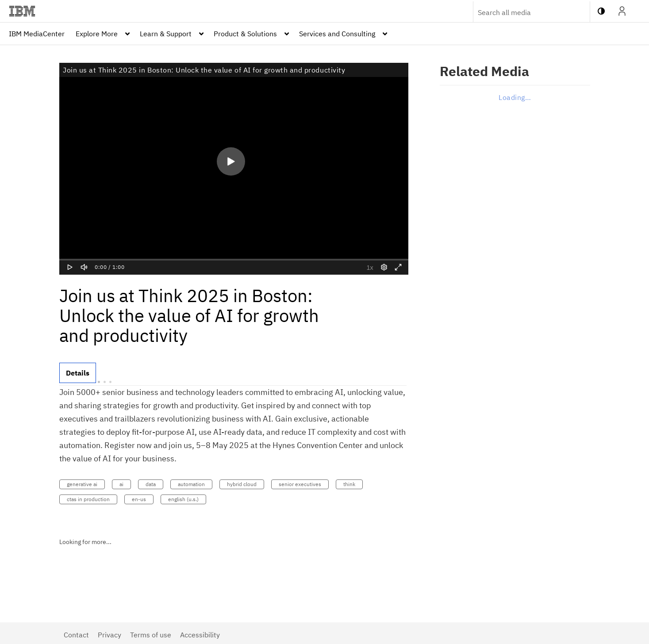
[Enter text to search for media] (522, 12)
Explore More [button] (97, 34)
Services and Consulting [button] (337, 34)
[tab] (78, 373)
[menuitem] (37, 34)
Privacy (109, 635)
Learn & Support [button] (166, 34)
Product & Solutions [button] (245, 34)
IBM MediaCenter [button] (37, 34)
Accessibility (200, 635)
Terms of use (151, 635)
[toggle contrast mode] (601, 11)
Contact (76, 635)
